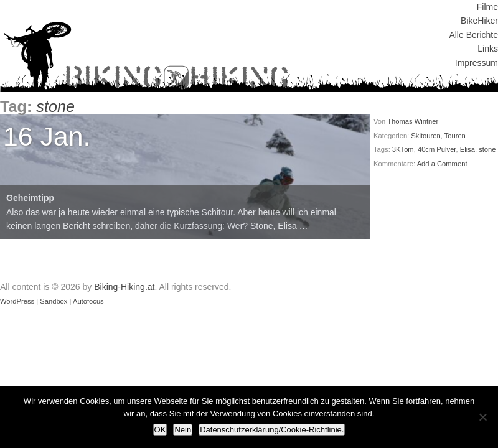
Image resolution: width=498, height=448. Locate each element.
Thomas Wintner (413, 121)
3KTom (403, 149)
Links (488, 49)
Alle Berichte (473, 35)
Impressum (477, 63)
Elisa (467, 149)
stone (487, 149)
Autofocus (88, 301)
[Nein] (482, 417)
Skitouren (425, 136)
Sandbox (54, 301)
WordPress (17, 301)
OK (160, 430)
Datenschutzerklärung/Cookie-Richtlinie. (272, 430)
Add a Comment (442, 164)
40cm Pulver (437, 149)
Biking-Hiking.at (124, 287)
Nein (183, 430)
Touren (455, 136)
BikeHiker (479, 21)
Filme (487, 7)
